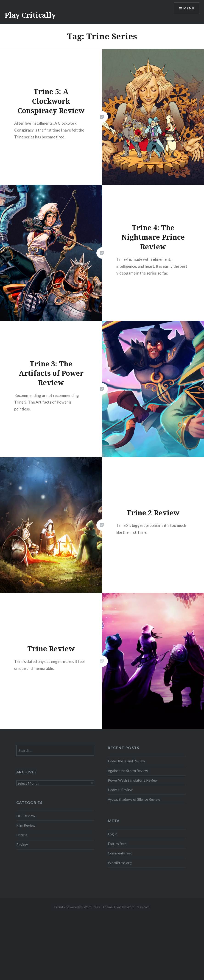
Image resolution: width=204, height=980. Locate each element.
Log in (113, 834)
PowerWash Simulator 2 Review (133, 780)
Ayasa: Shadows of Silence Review (134, 799)
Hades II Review (120, 790)
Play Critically (30, 15)
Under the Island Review (126, 761)
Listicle (22, 835)
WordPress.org (120, 863)
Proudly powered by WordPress (77, 907)
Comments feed (120, 853)
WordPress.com (138, 907)
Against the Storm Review (128, 771)
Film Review (26, 825)
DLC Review (26, 816)
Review (22, 845)
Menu (189, 8)
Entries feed (117, 844)
